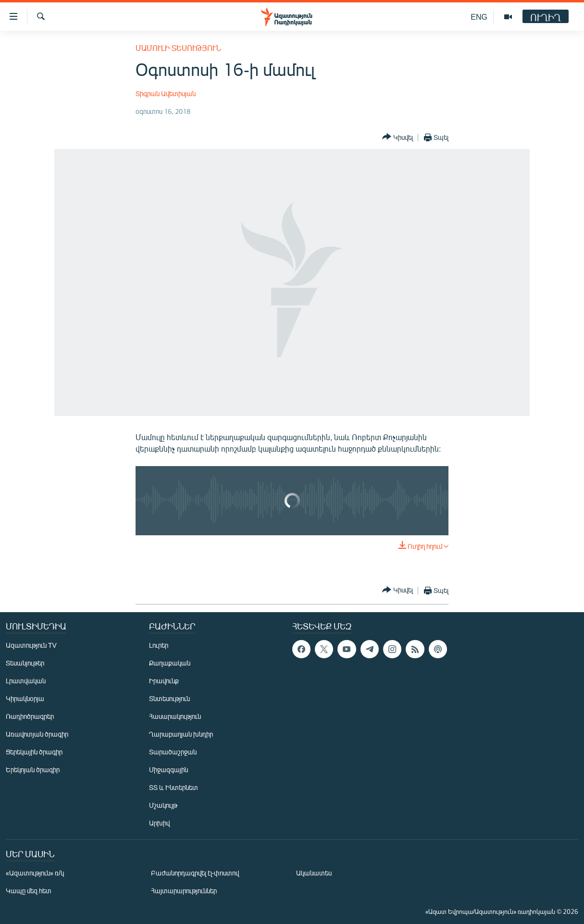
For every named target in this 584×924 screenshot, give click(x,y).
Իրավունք (164, 681)
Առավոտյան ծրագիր (37, 734)
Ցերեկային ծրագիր (34, 752)
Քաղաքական (170, 663)
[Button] (398, 137)
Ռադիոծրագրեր (30, 716)
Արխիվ (159, 823)
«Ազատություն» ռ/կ (35, 873)
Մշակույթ (163, 805)
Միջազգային (168, 770)
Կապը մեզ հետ (29, 891)
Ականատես (314, 873)
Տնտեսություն (169, 698)
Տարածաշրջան (173, 752)
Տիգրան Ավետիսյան (166, 93)
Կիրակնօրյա (25, 698)
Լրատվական (26, 681)
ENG (479, 17)
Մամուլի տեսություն (178, 48)
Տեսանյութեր (25, 663)
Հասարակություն (175, 716)
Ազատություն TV (31, 645)
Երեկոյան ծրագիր (33, 770)
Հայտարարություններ (184, 891)
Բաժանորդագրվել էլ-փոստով (195, 873)
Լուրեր (159, 645)
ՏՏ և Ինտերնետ (174, 787)
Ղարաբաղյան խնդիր (181, 734)
